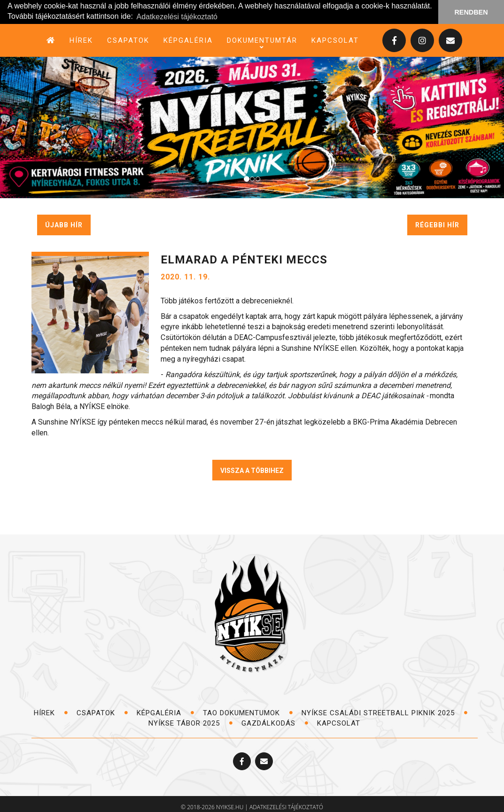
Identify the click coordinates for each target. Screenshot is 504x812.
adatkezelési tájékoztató (286, 807)
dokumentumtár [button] (262, 41)
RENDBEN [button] (471, 12)
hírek (81, 40)
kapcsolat (335, 40)
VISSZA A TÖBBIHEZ (252, 471)
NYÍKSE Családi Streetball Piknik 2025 (385, 713)
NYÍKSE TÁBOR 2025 (191, 723)
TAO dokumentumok (248, 713)
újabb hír (64, 225)
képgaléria (188, 40)
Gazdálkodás (275, 723)
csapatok (128, 40)
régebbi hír (437, 225)
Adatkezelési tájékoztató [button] (177, 17)
